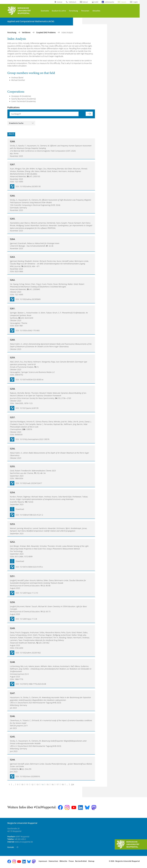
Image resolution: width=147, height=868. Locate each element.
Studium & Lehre (59, 11)
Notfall (96, 2)
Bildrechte (63, 861)
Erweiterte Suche (16, 123)
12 (32, 784)
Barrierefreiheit (81, 861)
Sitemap (91, 861)
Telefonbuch (72, 2)
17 (58, 784)
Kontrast (60, 2)
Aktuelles (96, 11)
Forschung (73, 11)
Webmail (85, 2)
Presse (71, 861)
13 (37, 784)
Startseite (45, 11)
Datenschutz (53, 861)
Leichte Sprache (109, 2)
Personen (85, 11)
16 (52, 784)
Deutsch (124, 2)
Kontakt (11, 847)
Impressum (43, 861)
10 (22, 784)
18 (63, 784)
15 (47, 784)
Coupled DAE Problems (46, 32)
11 (27, 784)
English (136, 2)
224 (72, 784)
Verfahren (26, 32)
